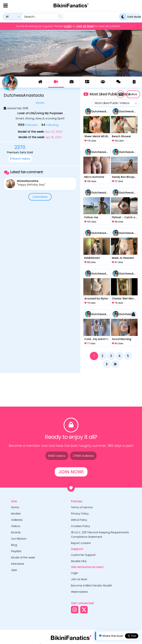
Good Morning (122, 339)
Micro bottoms (94, 177)
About (87, 82)
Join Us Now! (85, 26)
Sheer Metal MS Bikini (97, 136)
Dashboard (40, 82)
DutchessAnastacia (100, 111)
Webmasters (80, 592)
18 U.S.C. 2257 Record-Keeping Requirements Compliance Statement (100, 535)
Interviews (18, 564)
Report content (81, 543)
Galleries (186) (72, 82)
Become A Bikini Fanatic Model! (91, 586)
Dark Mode (130, 17)
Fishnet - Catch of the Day (124, 217)
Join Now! (71, 472)
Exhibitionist (92, 258)
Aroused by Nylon (96, 298)
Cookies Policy (81, 526)
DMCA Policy (79, 520)
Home (15, 507)
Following (50, 125)
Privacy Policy (80, 514)
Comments (40, 197)
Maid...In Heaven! (123, 258)
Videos (16, 526)
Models (16, 514)
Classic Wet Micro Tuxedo (124, 298)
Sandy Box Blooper (124, 177)
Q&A (14, 570)
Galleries (17, 520)
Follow (133, 94)
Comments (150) (118, 82)
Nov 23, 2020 (54, 132)
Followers (28, 125)
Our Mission (19, 539)
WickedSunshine (28, 181)
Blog (14, 545)
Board (103, 82)
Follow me (91, 217)
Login (68, 26)
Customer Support (83, 555)
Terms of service (82, 507)
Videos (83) (56, 82)
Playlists (16, 551)
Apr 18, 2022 (54, 137)
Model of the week (23, 557)
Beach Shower (121, 136)
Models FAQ (79, 561)
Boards (16, 532)
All (7, 17)
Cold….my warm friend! (97, 339)
